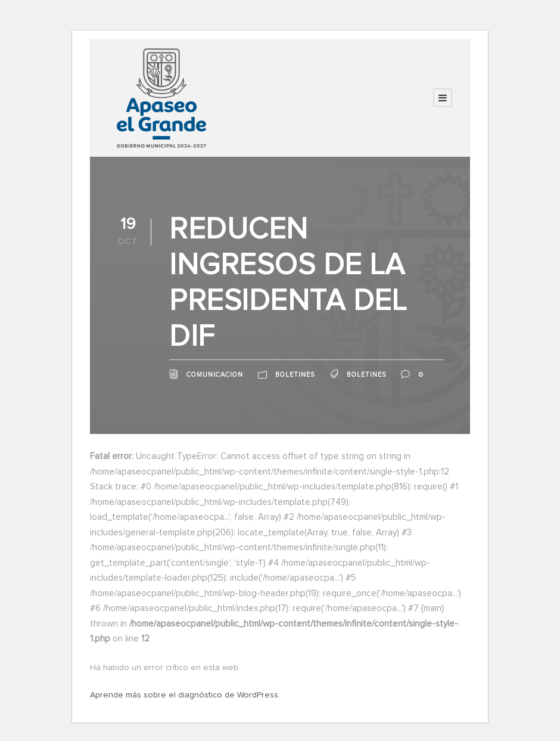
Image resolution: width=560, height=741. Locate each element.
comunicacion (215, 375)
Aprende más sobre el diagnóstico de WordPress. (185, 695)
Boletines (295, 375)
